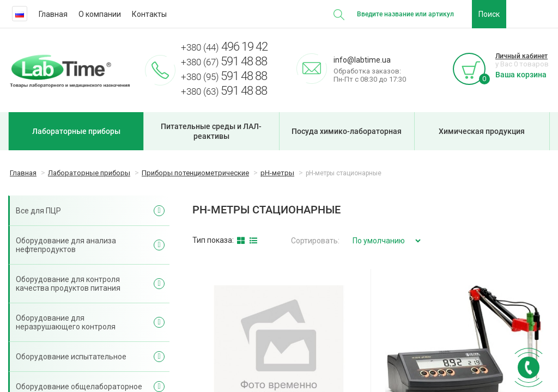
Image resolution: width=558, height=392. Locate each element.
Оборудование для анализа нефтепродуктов (66, 245)
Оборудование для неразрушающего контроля (66, 322)
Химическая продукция (482, 131)
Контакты (149, 14)
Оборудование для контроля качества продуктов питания (68, 284)
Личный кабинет (521, 56)
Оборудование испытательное (71, 357)
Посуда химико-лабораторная (347, 131)
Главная (53, 14)
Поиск (489, 14)
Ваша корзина (521, 75)
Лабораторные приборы (76, 131)
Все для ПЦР (38, 211)
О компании (100, 14)
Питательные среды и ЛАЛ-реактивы (211, 131)
